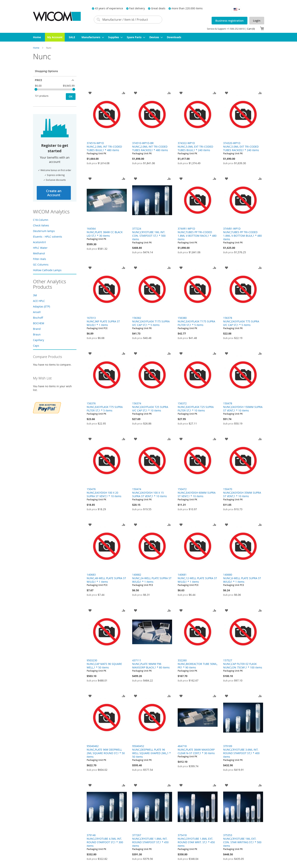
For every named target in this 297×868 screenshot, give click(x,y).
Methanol (39, 253)
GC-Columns (41, 265)
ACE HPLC (39, 301)
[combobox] (128, 20)
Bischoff (38, 318)
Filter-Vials (40, 259)
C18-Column (41, 220)
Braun (37, 334)
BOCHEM (39, 323)
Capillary (38, 340)
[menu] (149, 37)
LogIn (257, 21)
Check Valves (41, 225)
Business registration (230, 21)
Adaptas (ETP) (41, 306)
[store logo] (57, 16)
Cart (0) (251, 29)
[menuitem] (37, 37)
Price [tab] (38, 80)
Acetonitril (39, 242)
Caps (36, 346)
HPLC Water (40, 248)
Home (36, 48)
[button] (236, 9)
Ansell (37, 312)
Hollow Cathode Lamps (47, 270)
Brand (37, 329)
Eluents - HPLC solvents (48, 237)
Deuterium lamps (44, 231)
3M (35, 295)
